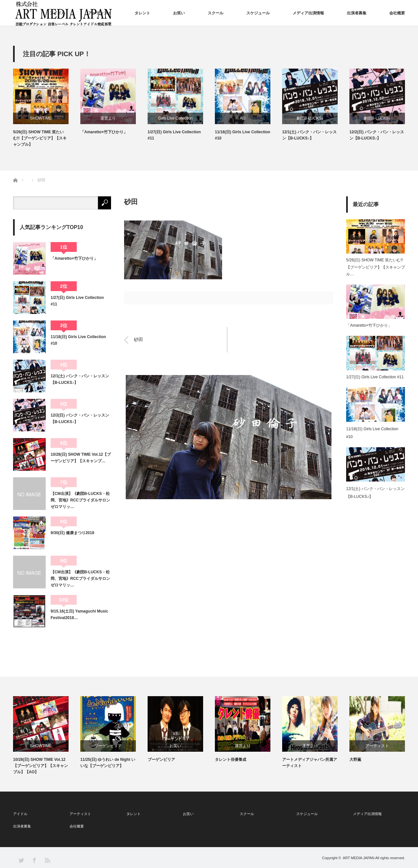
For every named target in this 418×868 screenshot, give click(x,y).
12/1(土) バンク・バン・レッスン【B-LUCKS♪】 (309, 135)
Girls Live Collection (175, 118)
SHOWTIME (41, 118)
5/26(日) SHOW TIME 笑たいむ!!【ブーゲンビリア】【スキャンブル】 (40, 138)
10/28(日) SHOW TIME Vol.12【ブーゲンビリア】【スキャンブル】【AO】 (40, 766)
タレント (142, 13)
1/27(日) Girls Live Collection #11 (174, 135)
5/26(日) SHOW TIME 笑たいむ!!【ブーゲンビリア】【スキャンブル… (376, 267)
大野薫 (355, 760)
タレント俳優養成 (231, 760)
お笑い (179, 13)
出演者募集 (357, 13)
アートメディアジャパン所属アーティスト (310, 763)
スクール (216, 13)
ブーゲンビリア (108, 746)
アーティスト (100, 13)
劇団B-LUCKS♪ (310, 118)
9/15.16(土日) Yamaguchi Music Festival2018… (79, 614)
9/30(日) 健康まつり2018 (72, 533)
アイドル (57, 13)
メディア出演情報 (308, 13)
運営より (108, 118)
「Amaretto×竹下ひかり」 (104, 132)
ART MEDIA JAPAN (359, 858)
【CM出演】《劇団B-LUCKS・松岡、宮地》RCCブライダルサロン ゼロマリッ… (81, 500)
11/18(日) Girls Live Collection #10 (242, 135)
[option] (47, 108)
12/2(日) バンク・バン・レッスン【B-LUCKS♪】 (377, 135)
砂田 (138, 340)
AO (242, 118)
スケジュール (258, 13)
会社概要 (397, 13)
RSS (47, 860)
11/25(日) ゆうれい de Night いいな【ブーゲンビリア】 (108, 763)
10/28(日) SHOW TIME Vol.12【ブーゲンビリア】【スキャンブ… (81, 458)
